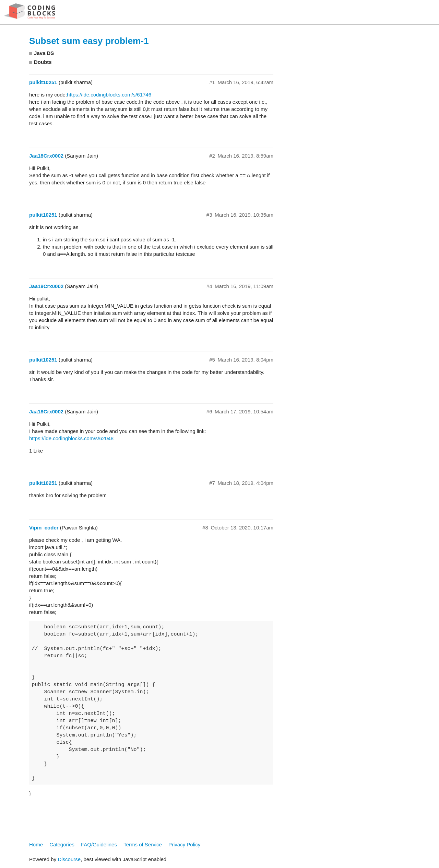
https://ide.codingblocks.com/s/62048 (71, 438)
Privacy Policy (184, 844)
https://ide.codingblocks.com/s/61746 (109, 95)
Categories (62, 844)
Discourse (69, 859)
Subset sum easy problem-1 (89, 41)
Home (36, 844)
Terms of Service (143, 844)
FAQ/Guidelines (99, 844)
